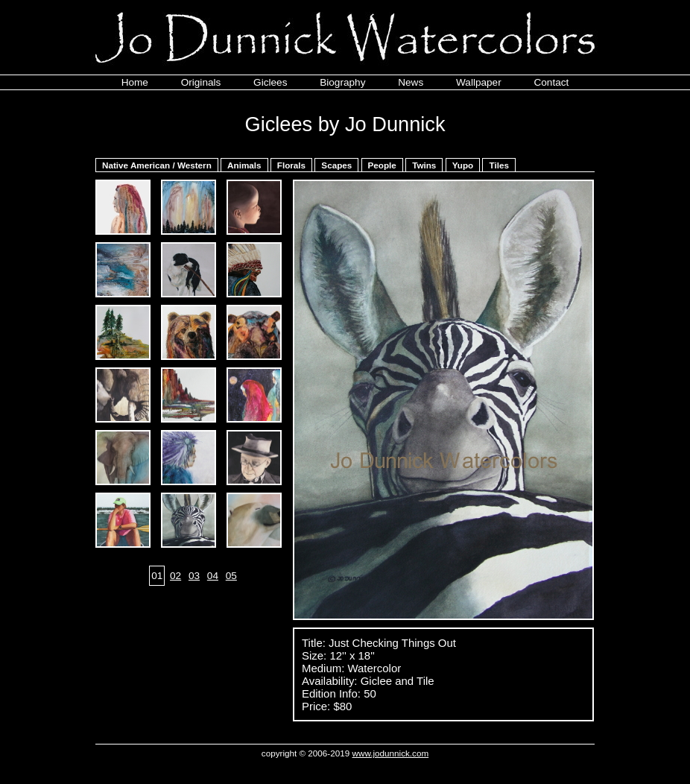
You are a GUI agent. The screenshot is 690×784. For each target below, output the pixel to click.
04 (213, 576)
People (382, 165)
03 (194, 576)
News (411, 82)
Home (135, 82)
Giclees (270, 82)
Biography (342, 82)
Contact (551, 82)
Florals (291, 165)
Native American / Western (157, 165)
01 (157, 576)
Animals (244, 165)
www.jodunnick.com (391, 753)
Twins (424, 165)
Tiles (498, 165)
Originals (201, 82)
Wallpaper (479, 82)
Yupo (463, 165)
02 (175, 576)
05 (231, 576)
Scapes (336, 165)
